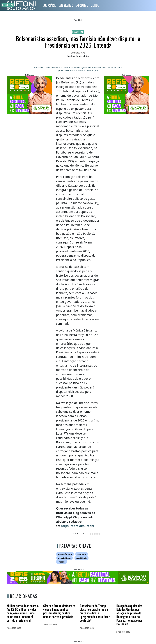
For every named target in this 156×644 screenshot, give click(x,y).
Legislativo (66, 5)
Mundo (95, 5)
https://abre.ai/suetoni (77, 526)
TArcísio (62, 562)
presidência (82, 558)
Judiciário (50, 5)
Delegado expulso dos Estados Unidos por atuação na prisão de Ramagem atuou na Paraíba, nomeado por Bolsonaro (129, 615)
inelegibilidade (65, 558)
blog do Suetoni (65, 554)
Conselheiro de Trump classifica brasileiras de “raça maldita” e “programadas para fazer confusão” (95, 613)
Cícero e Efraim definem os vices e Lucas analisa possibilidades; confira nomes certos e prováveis (59, 611)
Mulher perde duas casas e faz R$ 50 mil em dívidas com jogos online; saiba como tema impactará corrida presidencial (23, 613)
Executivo (82, 5)
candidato (82, 554)
